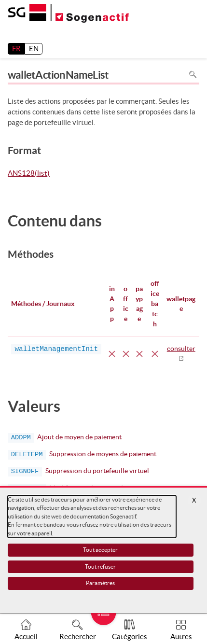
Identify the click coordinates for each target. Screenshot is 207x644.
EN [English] (34, 49)
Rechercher (78, 637)
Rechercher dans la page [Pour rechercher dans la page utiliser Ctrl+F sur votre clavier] (193, 75)
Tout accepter (100, 550)
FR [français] (16, 49)
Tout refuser (100, 567)
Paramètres (100, 583)
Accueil (26, 637)
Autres (181, 637)
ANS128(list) (29, 174)
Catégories (130, 637)
